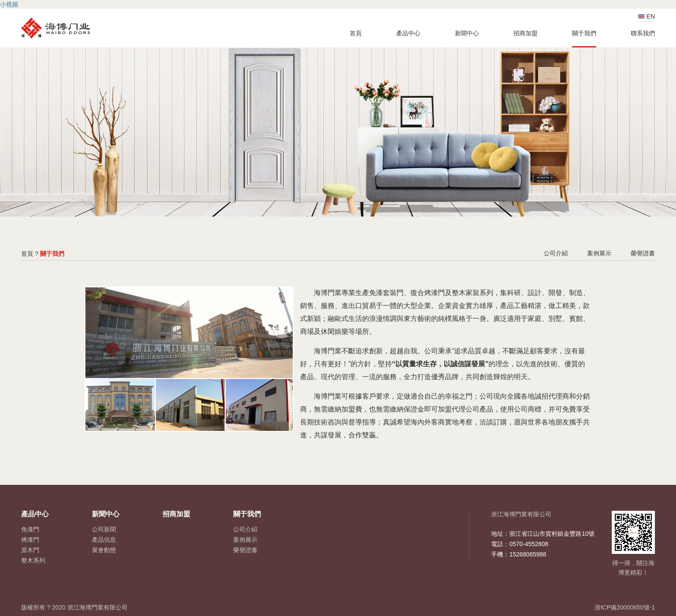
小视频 (9, 4)
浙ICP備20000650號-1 (625, 607)
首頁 (356, 33)
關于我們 (584, 33)
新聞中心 (467, 33)
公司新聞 (104, 529)
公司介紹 (556, 253)
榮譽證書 (643, 253)
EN (651, 16)
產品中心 (408, 33)
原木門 (30, 550)
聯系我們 (643, 33)
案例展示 (599, 253)
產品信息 (104, 540)
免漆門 (30, 529)
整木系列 (33, 560)
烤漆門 (30, 540)
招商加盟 (526, 33)
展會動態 (104, 550)
